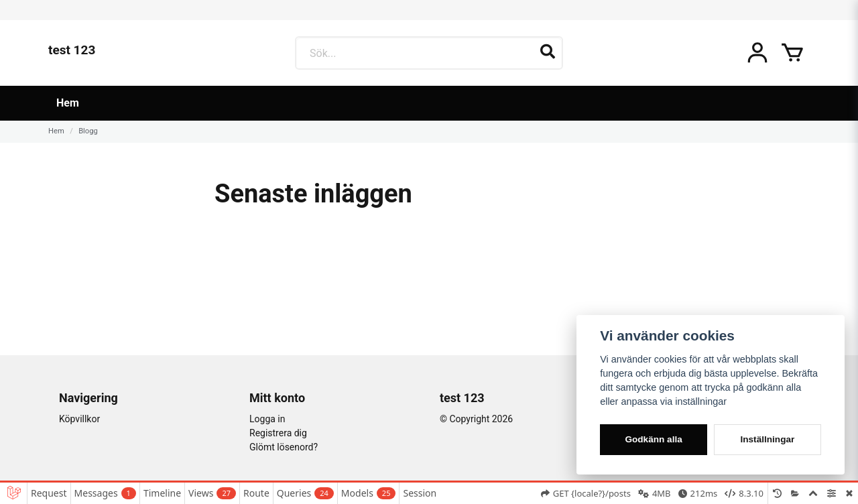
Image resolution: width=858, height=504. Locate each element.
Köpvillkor (79, 419)
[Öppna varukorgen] (792, 53)
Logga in (267, 419)
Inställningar (767, 439)
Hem (68, 103)
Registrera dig (278, 433)
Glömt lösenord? (284, 447)
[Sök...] (429, 53)
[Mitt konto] (757, 53)
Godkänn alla (653, 439)
